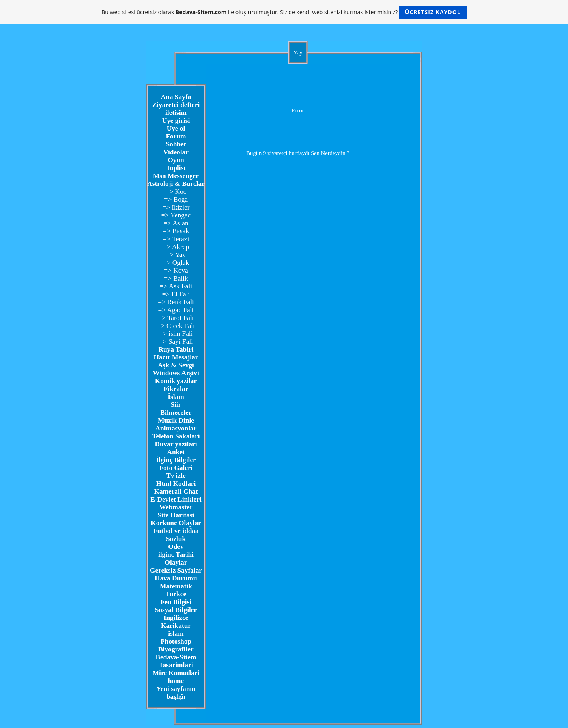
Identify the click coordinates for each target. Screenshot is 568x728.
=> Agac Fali (176, 310)
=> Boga (176, 199)
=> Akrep (176, 247)
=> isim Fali (176, 334)
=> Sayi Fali (176, 342)
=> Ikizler (176, 207)
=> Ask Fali (176, 286)
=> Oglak (176, 263)
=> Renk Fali (176, 302)
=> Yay (176, 255)
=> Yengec (176, 215)
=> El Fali (176, 294)
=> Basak (176, 231)
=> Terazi (176, 239)
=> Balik (176, 278)
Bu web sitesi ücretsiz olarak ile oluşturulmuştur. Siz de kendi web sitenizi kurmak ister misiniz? (284, 12)
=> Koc (176, 192)
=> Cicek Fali (176, 326)
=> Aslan (176, 223)
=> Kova (176, 270)
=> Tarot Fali (176, 318)
